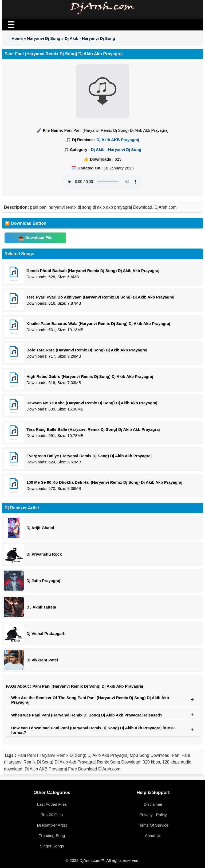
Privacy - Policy (153, 815)
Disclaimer (153, 804)
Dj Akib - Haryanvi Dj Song (90, 38)
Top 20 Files (52, 815)
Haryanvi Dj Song (44, 38)
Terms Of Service (153, 825)
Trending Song (52, 836)
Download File (39, 237)
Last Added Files (52, 804)
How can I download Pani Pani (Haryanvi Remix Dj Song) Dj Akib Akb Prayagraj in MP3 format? (93, 730)
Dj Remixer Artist (52, 825)
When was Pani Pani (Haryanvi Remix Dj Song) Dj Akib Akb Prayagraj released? (87, 715)
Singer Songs (52, 846)
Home (17, 38)
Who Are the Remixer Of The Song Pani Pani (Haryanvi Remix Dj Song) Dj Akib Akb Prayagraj (90, 700)
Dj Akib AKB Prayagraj (118, 140)
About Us (153, 836)
